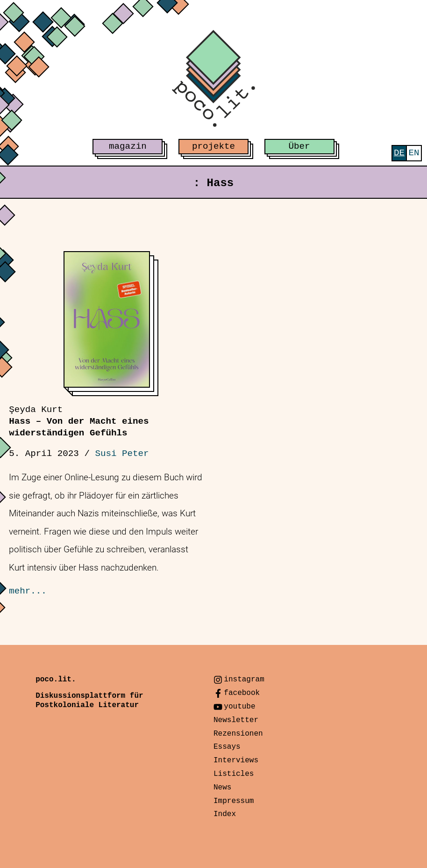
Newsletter (236, 720)
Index (225, 814)
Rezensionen (238, 734)
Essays (227, 747)
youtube (239, 707)
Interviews (236, 760)
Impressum (234, 801)
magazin (128, 146)
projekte (213, 146)
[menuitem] (399, 153)
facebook (242, 693)
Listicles (234, 774)
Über (299, 146)
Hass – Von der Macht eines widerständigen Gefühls (79, 421)
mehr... (28, 591)
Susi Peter (122, 454)
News (222, 788)
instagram (244, 680)
